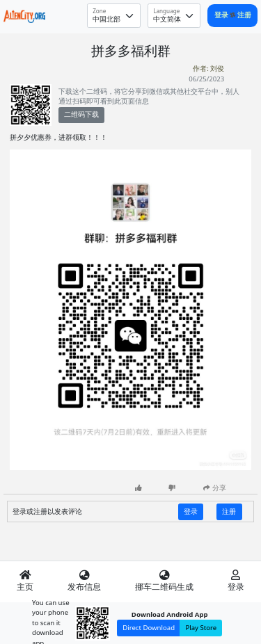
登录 (222, 15)
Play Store (201, 628)
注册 (244, 15)
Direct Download (149, 628)
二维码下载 (81, 114)
